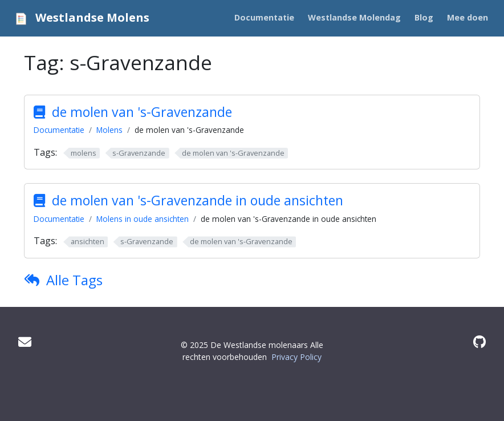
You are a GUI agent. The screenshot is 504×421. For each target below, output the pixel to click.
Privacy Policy (296, 357)
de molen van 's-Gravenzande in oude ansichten (198, 200)
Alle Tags (74, 280)
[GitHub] (479, 342)
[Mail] (25, 342)
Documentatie (59, 130)
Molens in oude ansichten (143, 219)
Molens (109, 130)
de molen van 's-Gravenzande (142, 112)
